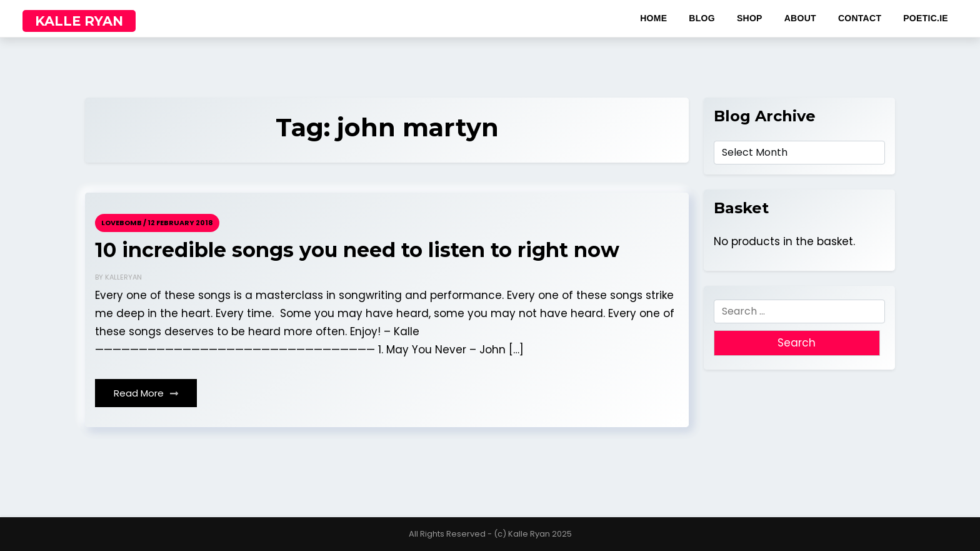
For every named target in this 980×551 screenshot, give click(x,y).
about (800, 18)
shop (750, 18)
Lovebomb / (124, 223)
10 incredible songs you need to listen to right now (357, 250)
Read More (146, 393)
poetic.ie (926, 18)
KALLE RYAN (79, 21)
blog (702, 18)
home (653, 18)
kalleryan (123, 277)
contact (860, 18)
